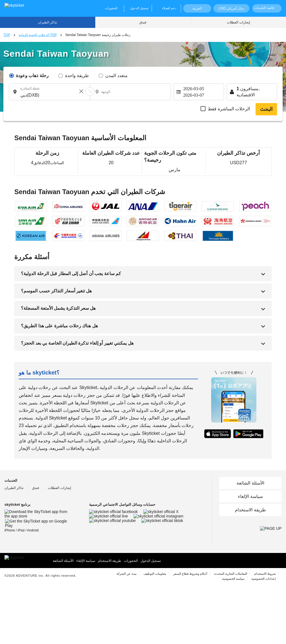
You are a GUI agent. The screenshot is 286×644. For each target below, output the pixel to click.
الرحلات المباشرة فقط (229, 109)
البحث (266, 109)
